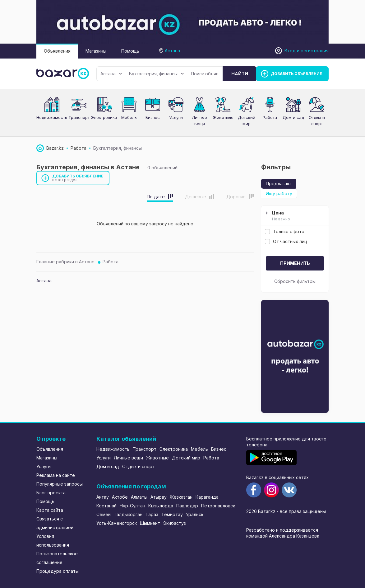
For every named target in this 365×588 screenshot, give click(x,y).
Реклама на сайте (56, 475)
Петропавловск (218, 506)
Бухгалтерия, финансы (156, 74)
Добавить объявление (78, 178)
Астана (111, 74)
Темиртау (172, 514)
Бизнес (153, 117)
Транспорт (79, 117)
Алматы (139, 497)
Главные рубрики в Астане (65, 262)
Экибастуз (175, 523)
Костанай (106, 506)
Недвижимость (52, 117)
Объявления (57, 51)
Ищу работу (279, 193)
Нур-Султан (132, 506)
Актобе (120, 497)
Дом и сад (293, 117)
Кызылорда (161, 506)
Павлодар (187, 506)
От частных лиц (286, 241)
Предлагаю (278, 183)
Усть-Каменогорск (117, 523)
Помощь (130, 51)
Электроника (104, 117)
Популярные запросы (60, 484)
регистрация (315, 51)
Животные (157, 458)
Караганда (207, 497)
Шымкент (150, 523)
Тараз (152, 514)
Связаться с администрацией (55, 523)
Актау (103, 497)
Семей (104, 514)
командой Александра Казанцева (283, 536)
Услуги (176, 117)
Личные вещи (128, 458)
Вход (290, 51)
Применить (295, 263)
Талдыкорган (128, 514)
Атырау (159, 497)
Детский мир (186, 458)
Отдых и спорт (139, 466)
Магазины (96, 51)
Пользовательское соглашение (57, 558)
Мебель (129, 117)
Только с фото (285, 231)
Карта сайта (50, 510)
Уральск (195, 514)
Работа (111, 262)
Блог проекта (51, 493)
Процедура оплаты (58, 571)
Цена (294, 216)
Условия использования (53, 541)
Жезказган (181, 497)
